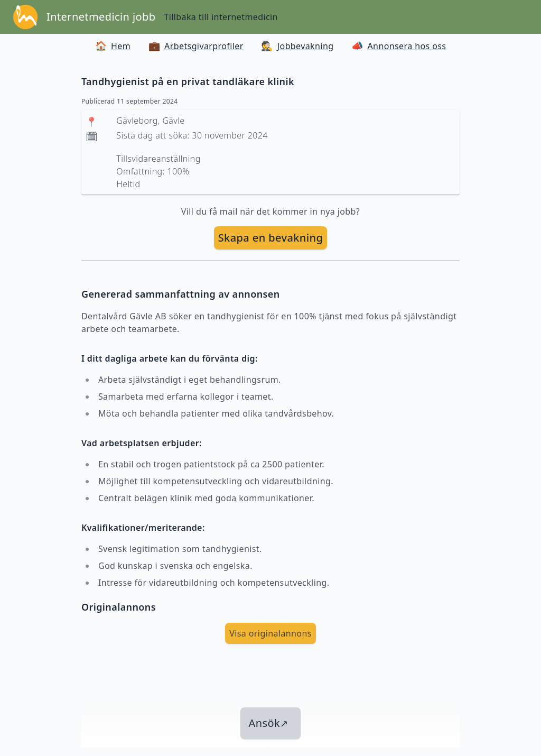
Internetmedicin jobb (101, 17)
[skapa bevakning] (271, 238)
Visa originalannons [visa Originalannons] (270, 633)
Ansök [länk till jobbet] (269, 723)
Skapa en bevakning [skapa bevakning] (271, 238)
